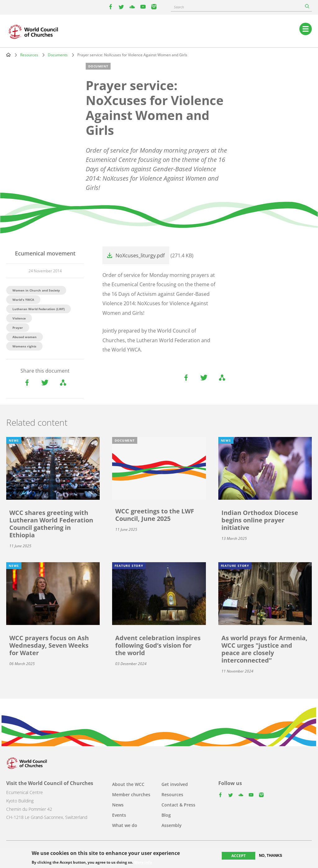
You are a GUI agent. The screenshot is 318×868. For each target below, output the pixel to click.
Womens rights (24, 346)
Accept (238, 856)
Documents (58, 55)
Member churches (131, 795)
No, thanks (271, 856)
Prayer (18, 328)
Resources (29, 55)
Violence (19, 318)
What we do (125, 825)
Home (8, 55)
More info (143, 862)
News (118, 805)
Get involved (175, 784)
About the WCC (128, 784)
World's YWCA (23, 300)
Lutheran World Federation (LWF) (39, 309)
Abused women (25, 337)
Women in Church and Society (36, 290)
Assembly (172, 825)
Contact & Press (178, 805)
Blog (166, 815)
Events (119, 815)
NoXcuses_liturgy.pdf (140, 255)
